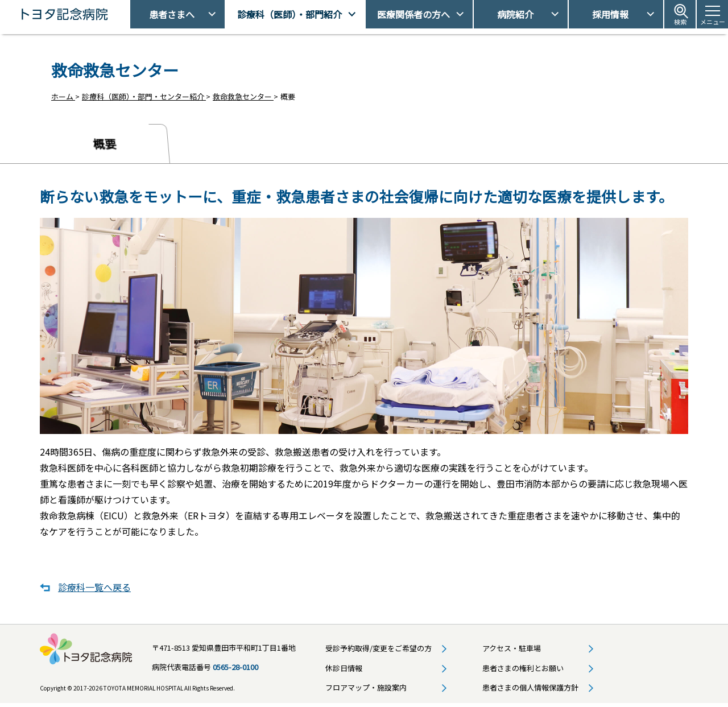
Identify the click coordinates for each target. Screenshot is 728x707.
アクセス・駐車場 (512, 651)
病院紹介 (515, 14)
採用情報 (610, 14)
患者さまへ (172, 14)
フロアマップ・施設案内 (366, 690)
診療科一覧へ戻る (94, 590)
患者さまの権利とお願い (523, 670)
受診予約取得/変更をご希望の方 (379, 651)
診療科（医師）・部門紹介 (289, 14)
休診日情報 (344, 670)
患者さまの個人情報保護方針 (530, 690)
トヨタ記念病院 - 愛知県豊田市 (129, 14)
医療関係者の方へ (413, 14)
